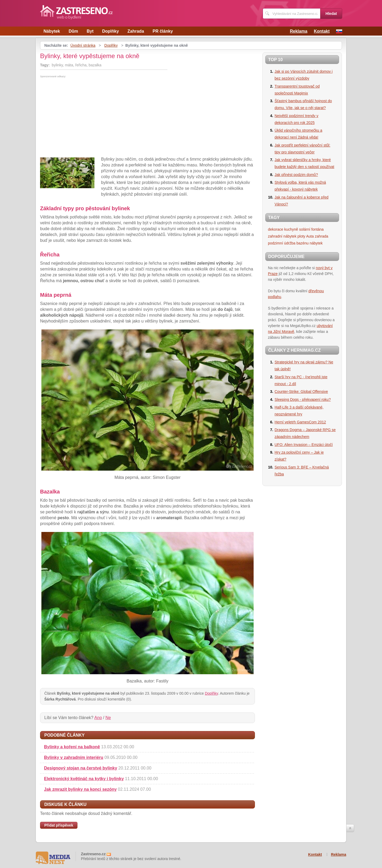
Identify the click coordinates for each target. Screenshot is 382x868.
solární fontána (312, 229)
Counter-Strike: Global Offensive (301, 392)
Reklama (299, 31)
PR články (163, 31)
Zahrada (136, 31)
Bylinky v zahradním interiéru (74, 757)
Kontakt (322, 31)
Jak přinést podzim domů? (296, 175)
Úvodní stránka (83, 45)
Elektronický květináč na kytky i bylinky (84, 779)
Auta (310, 236)
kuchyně (291, 229)
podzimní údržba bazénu (288, 243)
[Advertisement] (85, 118)
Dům (73, 31)
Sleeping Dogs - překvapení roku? (303, 399)
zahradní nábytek (282, 236)
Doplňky (110, 31)
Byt (90, 31)
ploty (301, 236)
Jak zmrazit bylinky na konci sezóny (80, 789)
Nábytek (52, 31)
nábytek (316, 243)
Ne (108, 718)
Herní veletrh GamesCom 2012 (300, 422)
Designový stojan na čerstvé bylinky (81, 768)
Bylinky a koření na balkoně (72, 747)
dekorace (276, 229)
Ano (98, 718)
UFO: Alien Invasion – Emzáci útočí (304, 445)
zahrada (322, 236)
